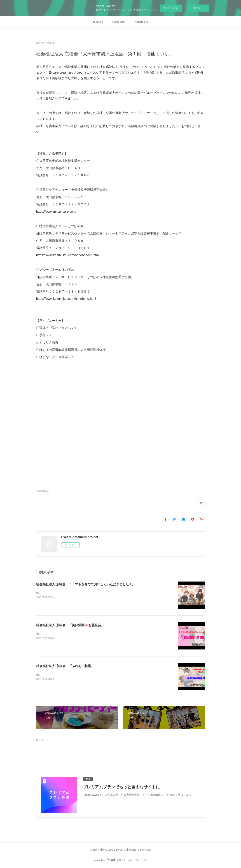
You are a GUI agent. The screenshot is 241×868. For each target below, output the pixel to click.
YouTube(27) (43, 491)
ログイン (198, 8)
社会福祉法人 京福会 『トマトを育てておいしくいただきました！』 (86, 584)
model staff (119, 22)
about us (98, 22)
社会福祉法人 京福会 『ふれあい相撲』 (65, 666)
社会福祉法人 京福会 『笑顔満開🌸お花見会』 (70, 625)
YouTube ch (141, 22)
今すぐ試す (171, 8)
